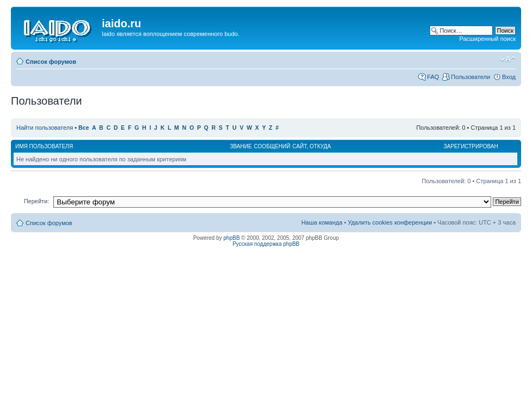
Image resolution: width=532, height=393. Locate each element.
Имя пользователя (44, 146)
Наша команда (322, 222)
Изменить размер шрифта (508, 59)
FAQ (433, 77)
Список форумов (51, 62)
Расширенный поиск (487, 39)
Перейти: (37, 201)
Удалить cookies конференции (390, 222)
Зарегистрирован (471, 146)
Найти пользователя (45, 128)
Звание (241, 146)
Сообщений (272, 146)
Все (84, 128)
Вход (509, 77)
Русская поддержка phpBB (266, 244)
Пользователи (470, 77)
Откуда (320, 146)
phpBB (231, 238)
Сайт (299, 146)
